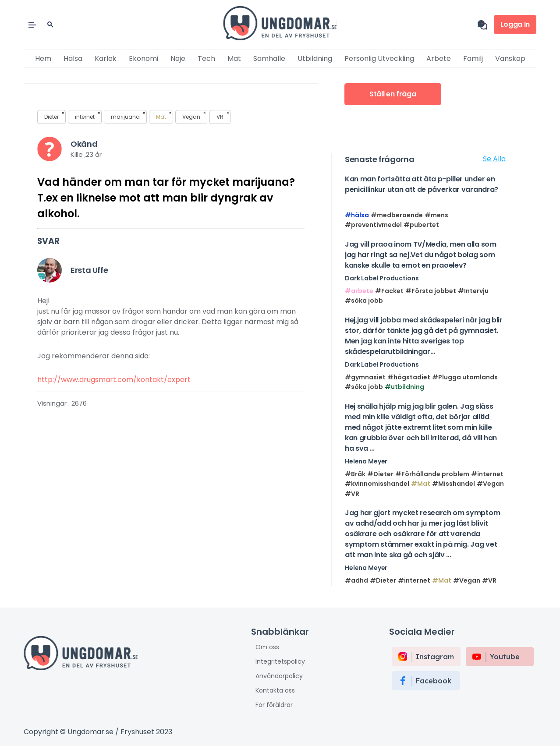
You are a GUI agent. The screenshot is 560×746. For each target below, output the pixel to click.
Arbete (439, 58)
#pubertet (421, 225)
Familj (473, 58)
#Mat (421, 484)
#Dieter (380, 474)
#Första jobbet (431, 291)
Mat (234, 58)
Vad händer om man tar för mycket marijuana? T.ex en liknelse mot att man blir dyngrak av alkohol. (166, 198)
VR (223, 116)
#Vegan (490, 484)
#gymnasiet (365, 377)
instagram (435, 657)
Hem (43, 58)
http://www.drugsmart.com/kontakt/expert (114, 380)
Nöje (178, 58)
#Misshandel (454, 484)
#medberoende (397, 215)
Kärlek (106, 58)
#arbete (359, 291)
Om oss (267, 647)
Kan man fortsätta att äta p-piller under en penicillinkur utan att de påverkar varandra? (422, 184)
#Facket (389, 291)
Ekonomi (144, 58)
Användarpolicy (279, 676)
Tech (206, 58)
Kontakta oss (275, 690)
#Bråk (355, 474)
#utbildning (404, 387)
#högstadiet (409, 377)
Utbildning (315, 58)
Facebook (434, 681)
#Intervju (473, 291)
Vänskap (510, 58)
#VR (352, 494)
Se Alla (494, 159)
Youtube (505, 657)
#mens (436, 215)
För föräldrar (274, 705)
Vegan (194, 116)
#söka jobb (364, 301)
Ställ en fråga (393, 94)
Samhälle (269, 58)
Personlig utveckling (379, 58)
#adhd (356, 580)
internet (87, 116)
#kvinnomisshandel (377, 484)
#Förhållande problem (432, 474)
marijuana (128, 116)
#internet (487, 474)
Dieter (54, 116)
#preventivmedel (373, 225)
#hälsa (357, 215)
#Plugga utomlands (465, 377)
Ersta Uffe (89, 270)
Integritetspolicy (280, 661)
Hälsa (73, 58)
